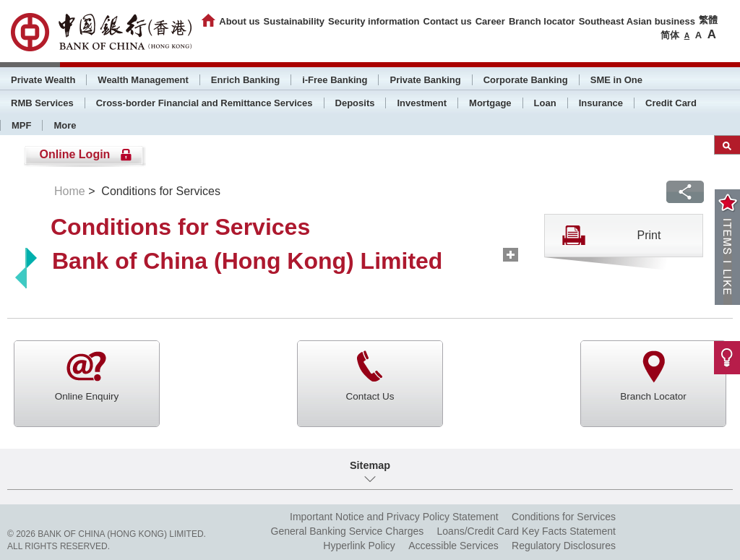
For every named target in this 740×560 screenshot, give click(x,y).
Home (70, 191)
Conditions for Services (564, 517)
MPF (21, 125)
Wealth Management (143, 80)
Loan (545, 103)
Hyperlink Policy (359, 546)
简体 (670, 35)
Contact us (448, 21)
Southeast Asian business (637, 21)
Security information (374, 21)
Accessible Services (453, 546)
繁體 (708, 20)
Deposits (355, 103)
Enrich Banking (245, 80)
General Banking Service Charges (348, 531)
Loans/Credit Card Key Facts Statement (526, 531)
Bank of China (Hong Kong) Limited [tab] (247, 261)
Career (490, 21)
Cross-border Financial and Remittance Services (205, 103)
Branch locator (542, 21)
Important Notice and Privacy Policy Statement (394, 517)
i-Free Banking (335, 80)
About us (239, 21)
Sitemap (370, 465)
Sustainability (294, 21)
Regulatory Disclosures (564, 546)
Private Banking (425, 80)
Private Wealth (43, 80)
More (65, 125)
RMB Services (42, 103)
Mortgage (490, 103)
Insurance (601, 103)
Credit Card (671, 103)
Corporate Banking (526, 80)
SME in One (616, 80)
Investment (422, 103)
